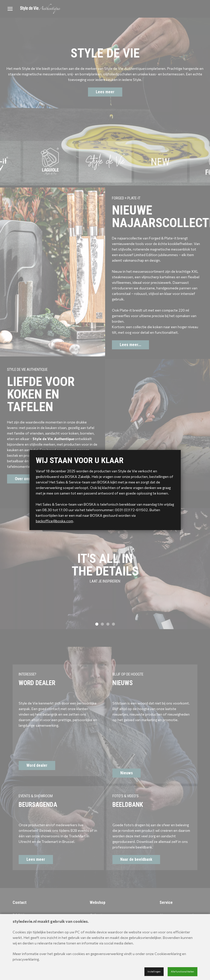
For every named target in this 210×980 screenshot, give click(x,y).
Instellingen (154, 972)
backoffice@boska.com (54, 521)
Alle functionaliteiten (183, 972)
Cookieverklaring (168, 954)
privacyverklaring (26, 959)
